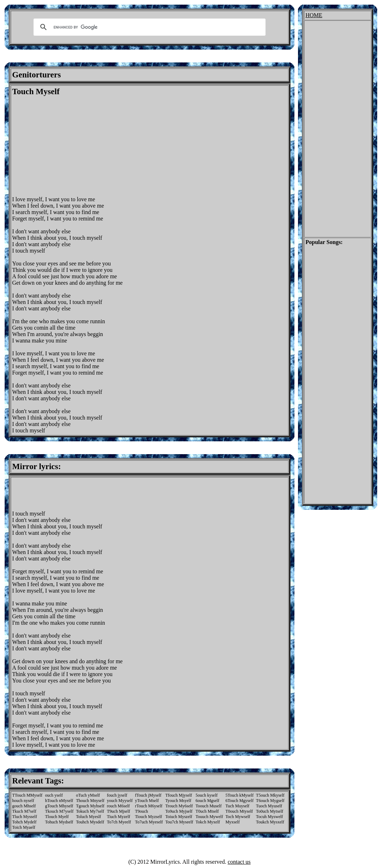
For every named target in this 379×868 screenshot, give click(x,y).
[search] (148, 27)
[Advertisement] (72, 146)
